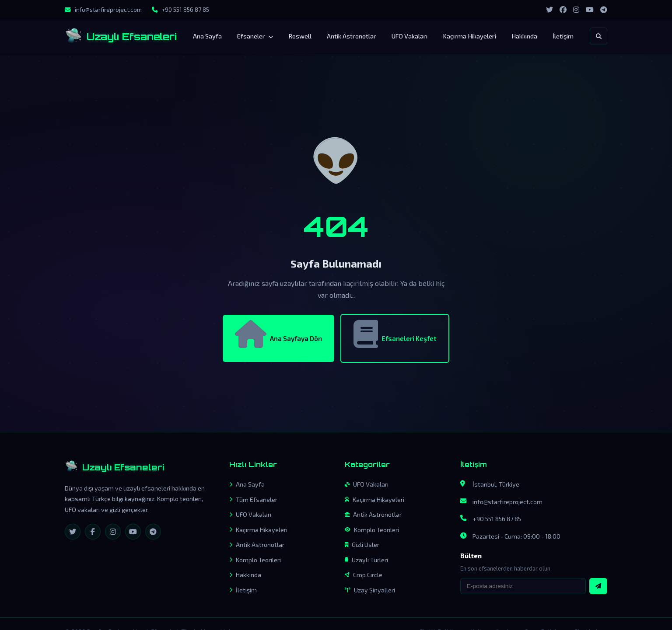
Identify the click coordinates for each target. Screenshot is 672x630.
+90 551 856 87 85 (497, 519)
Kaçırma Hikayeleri (469, 36)
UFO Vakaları (409, 36)
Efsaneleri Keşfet (395, 334)
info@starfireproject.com (507, 502)
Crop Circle (364, 575)
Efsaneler (255, 36)
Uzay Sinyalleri (370, 590)
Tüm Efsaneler (253, 499)
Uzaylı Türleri (366, 560)
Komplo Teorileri (255, 560)
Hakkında (524, 36)
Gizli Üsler (362, 545)
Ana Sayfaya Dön (278, 334)
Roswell (300, 36)
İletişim (563, 36)
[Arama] (598, 36)
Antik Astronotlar (352, 36)
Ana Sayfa (207, 36)
